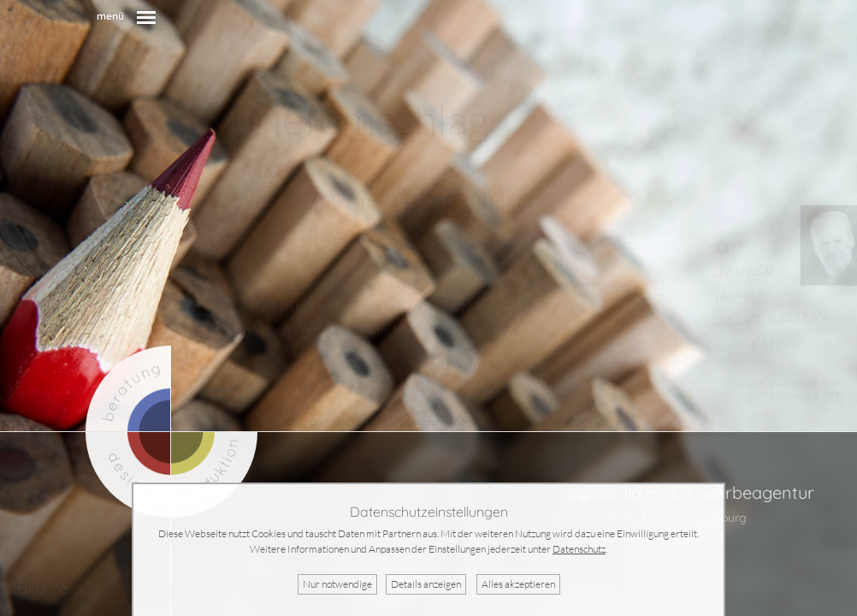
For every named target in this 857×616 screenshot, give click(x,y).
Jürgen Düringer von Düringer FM (783, 388)
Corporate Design (360, 386)
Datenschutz (579, 549)
